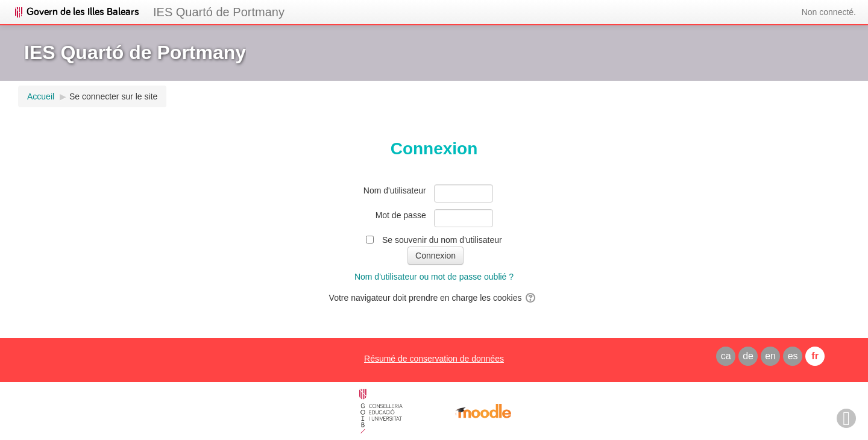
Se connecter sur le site (113, 96)
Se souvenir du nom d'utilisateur (442, 240)
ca (726, 356)
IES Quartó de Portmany (219, 12)
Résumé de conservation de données (434, 359)
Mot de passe (401, 215)
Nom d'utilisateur (395, 190)
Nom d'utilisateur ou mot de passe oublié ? (434, 277)
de (748, 356)
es (793, 356)
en (770, 356)
